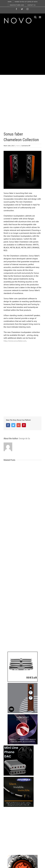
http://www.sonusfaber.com (15, 341)
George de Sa (24, 438)
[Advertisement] (22, 49)
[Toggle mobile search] (35, 17)
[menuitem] (10, 2)
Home (18, 146)
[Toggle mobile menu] (40, 17)
